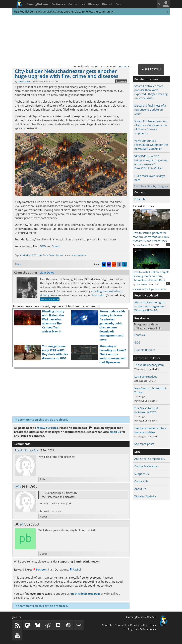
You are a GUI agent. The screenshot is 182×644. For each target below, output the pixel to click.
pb (22, 524)
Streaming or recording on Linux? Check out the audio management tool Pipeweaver (113, 354)
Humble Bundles (145, 350)
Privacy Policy (139, 625)
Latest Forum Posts (147, 358)
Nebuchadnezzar (79, 255)
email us (115, 432)
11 (168, 244)
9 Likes (18, 264)
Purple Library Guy (27, 450)
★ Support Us (151, 69)
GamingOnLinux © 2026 (141, 617)
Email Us (140, 199)
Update (60, 255)
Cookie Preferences (147, 466)
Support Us (142, 474)
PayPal (75, 570)
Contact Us (77, 4)
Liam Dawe (24, 81)
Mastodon (99, 295)
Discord (107, 4)
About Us (140, 489)
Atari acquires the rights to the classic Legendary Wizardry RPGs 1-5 (150, 306)
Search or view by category (151, 186)
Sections (58, 4)
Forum (120, 4)
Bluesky (94, 4)
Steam (56, 246)
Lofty (18, 486)
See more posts (144, 444)
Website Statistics (145, 496)
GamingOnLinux (37, 4)
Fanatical (140, 335)
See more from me (50, 299)
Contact (140, 192)
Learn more (123, 66)
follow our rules (47, 428)
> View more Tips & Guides (149, 289)
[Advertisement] (91, 40)
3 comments (121, 81)
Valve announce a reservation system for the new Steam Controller (151, 145)
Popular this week (146, 79)
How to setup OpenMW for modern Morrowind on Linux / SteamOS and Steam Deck (151, 235)
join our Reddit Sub (49, 12)
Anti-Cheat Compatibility (150, 459)
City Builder (26, 255)
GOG (43, 246)
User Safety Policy (145, 629)
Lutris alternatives (146, 377)
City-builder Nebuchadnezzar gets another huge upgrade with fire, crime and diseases (67, 74)
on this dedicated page (85, 594)
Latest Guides (143, 206)
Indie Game (43, 255)
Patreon (40, 570)
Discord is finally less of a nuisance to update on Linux (150, 110)
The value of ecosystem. (149, 365)
